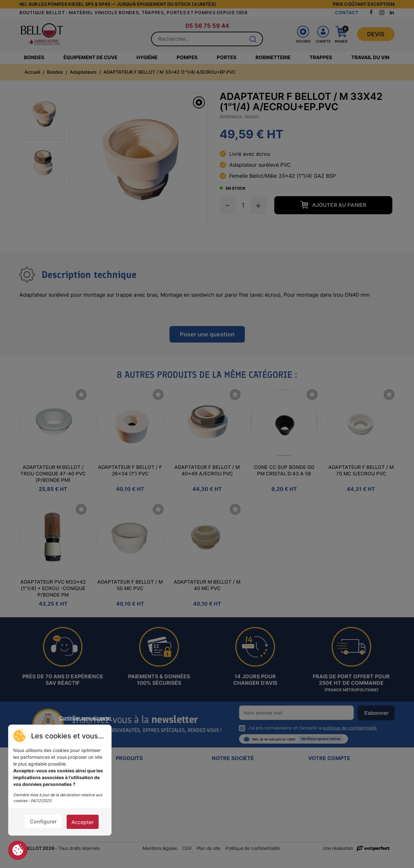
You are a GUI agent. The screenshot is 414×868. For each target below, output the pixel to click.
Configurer (43, 821)
